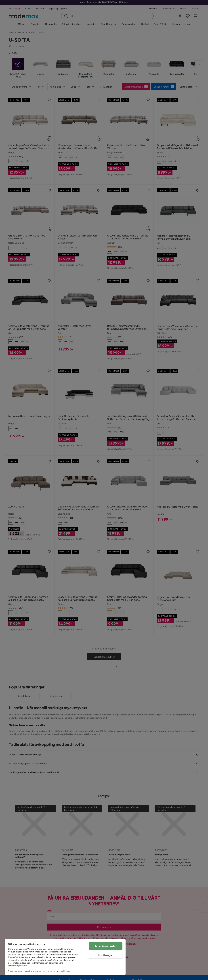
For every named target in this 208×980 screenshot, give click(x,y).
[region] (65, 957)
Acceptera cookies (106, 946)
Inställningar (106, 955)
